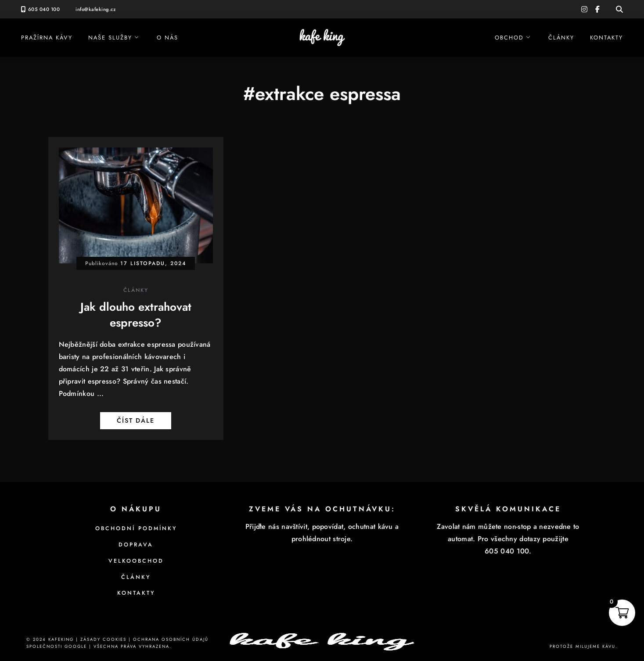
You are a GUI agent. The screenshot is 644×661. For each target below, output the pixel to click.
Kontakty (606, 38)
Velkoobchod (136, 561)
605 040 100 (44, 9)
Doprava (136, 545)
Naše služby (110, 38)
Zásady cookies (103, 639)
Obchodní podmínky (136, 528)
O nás (167, 38)
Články (561, 38)
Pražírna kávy (47, 38)
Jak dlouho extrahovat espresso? (136, 315)
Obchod (509, 38)
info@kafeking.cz (95, 9)
